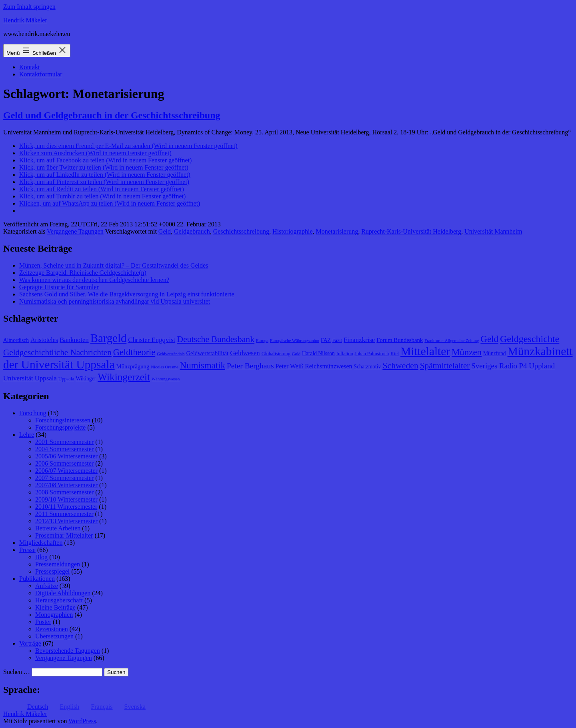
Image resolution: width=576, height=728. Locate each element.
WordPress (82, 721)
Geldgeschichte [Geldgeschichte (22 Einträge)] (530, 339)
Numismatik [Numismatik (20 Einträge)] (203, 365)
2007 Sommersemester (64, 478)
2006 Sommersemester (64, 463)
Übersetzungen (54, 636)
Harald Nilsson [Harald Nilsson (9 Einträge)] (318, 353)
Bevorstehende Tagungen (68, 651)
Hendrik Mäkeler (25, 20)
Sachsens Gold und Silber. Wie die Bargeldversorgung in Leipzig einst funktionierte (127, 294)
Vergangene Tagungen (75, 231)
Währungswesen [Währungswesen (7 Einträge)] (166, 379)
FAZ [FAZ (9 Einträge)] (326, 340)
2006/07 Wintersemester (66, 471)
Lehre (27, 435)
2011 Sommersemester (64, 514)
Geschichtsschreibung (241, 231)
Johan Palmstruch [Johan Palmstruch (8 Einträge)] (372, 354)
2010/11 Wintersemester (66, 507)
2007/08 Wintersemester (66, 485)
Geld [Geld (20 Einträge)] (489, 339)
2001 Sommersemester (64, 442)
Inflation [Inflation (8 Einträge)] (345, 354)
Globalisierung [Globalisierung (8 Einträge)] (276, 354)
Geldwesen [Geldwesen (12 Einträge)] (245, 353)
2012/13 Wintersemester (66, 521)
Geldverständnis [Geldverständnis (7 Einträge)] (171, 354)
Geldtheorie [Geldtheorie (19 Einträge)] (134, 352)
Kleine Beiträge (55, 607)
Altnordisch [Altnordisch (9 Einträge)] (16, 340)
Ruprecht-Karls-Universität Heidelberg (411, 231)
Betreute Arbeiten (58, 528)
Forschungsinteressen (63, 420)
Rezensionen (52, 629)
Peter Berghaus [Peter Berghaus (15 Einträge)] (250, 366)
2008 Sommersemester (64, 492)
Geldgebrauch (192, 231)
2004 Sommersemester (64, 449)
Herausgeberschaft (59, 600)
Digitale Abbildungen (63, 593)
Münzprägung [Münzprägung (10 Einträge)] (133, 366)
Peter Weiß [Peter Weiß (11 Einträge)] (290, 366)
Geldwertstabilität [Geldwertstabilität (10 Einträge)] (207, 353)
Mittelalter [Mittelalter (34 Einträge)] (425, 351)
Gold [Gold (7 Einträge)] (296, 354)
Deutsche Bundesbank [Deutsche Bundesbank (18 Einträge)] (216, 339)
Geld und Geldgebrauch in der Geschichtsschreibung (112, 115)
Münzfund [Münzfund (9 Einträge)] (495, 353)
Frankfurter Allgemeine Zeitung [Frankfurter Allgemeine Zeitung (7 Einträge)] (452, 341)
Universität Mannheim (493, 231)
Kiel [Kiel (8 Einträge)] (395, 354)
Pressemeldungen (58, 564)
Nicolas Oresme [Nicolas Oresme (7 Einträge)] (164, 367)
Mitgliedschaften (41, 543)
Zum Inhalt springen (29, 7)
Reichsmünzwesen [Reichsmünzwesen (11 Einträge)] (328, 366)
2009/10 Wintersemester (66, 499)
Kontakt (30, 67)
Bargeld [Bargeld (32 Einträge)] (109, 338)
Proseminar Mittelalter (64, 535)
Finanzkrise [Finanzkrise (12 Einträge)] (359, 340)
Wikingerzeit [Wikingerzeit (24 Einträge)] (124, 377)
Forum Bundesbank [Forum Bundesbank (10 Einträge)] (400, 340)
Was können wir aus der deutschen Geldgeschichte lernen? (94, 280)
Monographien (54, 615)
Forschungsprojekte (60, 427)
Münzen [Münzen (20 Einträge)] (467, 352)
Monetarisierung (337, 231)
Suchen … (17, 672)
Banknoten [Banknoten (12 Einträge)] (74, 340)
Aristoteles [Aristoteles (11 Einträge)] (44, 340)
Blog (41, 557)
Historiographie (292, 231)
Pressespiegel (52, 571)
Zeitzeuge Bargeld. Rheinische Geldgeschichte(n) (83, 273)
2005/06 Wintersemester (66, 456)
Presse (27, 550)
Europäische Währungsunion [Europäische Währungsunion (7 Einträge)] (295, 341)
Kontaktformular (41, 74)
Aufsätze (47, 586)
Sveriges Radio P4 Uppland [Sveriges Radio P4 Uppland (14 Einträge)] (513, 366)
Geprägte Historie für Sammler (59, 287)
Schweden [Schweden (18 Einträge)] (400, 366)
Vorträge (30, 643)
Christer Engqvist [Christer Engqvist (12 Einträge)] (152, 340)
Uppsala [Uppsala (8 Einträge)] (66, 379)
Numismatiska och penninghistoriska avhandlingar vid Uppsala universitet (115, 301)
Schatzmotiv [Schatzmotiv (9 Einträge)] (368, 367)
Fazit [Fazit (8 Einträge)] (337, 340)
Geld (165, 231)
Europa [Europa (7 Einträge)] (262, 341)
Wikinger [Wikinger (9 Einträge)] (86, 379)
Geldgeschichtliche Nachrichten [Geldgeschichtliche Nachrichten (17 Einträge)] (57, 352)
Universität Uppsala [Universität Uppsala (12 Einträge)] (30, 378)
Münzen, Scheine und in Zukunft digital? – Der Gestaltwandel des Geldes (114, 265)
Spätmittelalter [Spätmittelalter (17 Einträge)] (445, 366)
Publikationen (37, 579)
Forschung (33, 413)
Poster (43, 622)
